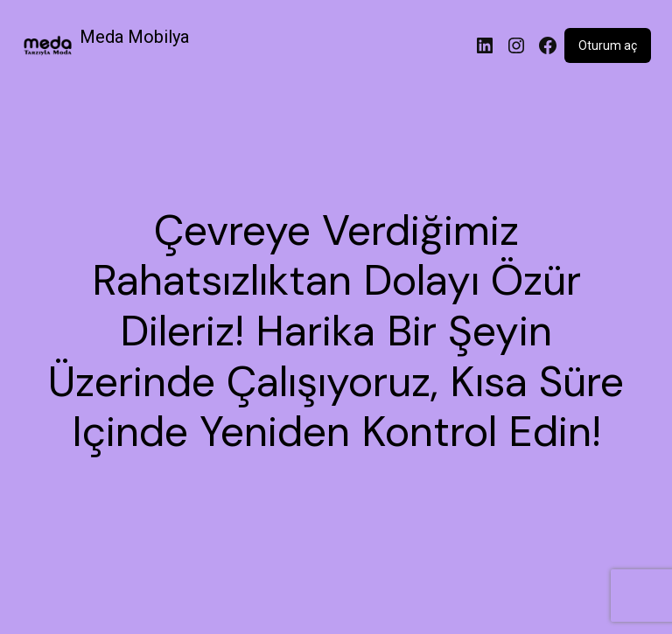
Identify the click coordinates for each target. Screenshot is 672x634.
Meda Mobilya (134, 37)
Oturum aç (608, 45)
